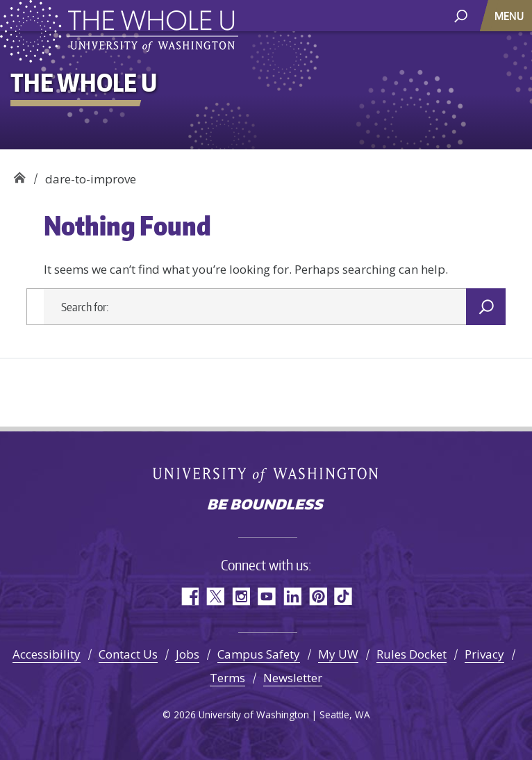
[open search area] (461, 15)
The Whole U (19, 174)
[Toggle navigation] (510, 16)
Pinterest (318, 596)
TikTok (343, 596)
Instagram (241, 596)
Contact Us (128, 654)
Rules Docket (412, 654)
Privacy (484, 654)
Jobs (188, 654)
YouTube (266, 596)
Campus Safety (259, 654)
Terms (227, 678)
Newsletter (293, 678)
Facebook (189, 596)
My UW (338, 654)
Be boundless (266, 506)
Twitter (215, 596)
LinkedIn (292, 596)
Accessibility (47, 654)
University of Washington (266, 475)
